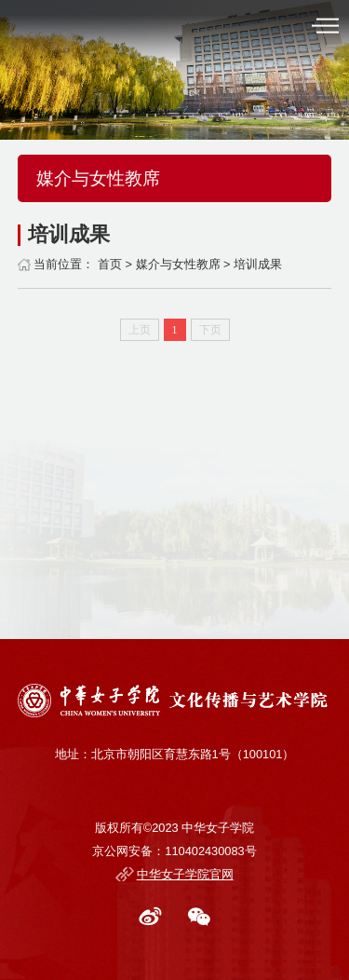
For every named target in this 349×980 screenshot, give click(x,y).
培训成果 (258, 264)
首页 (110, 264)
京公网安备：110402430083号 (174, 851)
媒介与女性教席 (178, 264)
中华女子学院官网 (185, 874)
